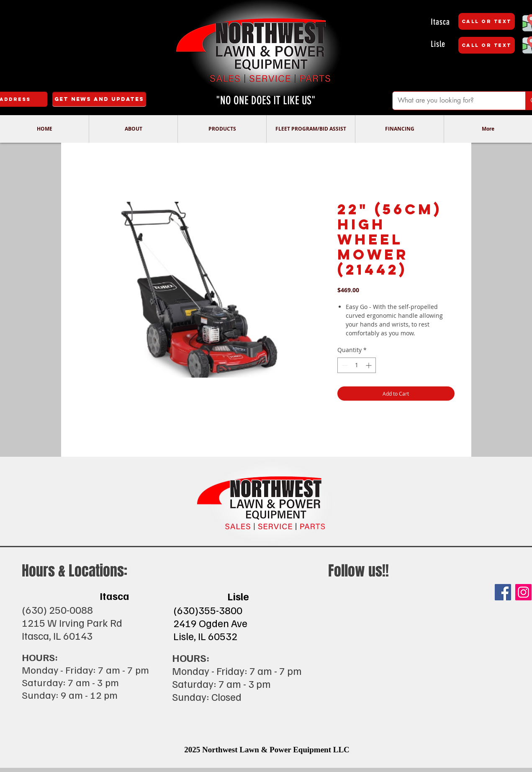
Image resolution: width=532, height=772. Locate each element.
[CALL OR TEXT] (487, 21)
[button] (133, 129)
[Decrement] (344, 365)
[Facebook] (503, 592)
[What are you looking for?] (453, 101)
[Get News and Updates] (99, 99)
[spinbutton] (357, 365)
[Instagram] (523, 592)
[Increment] (369, 365)
